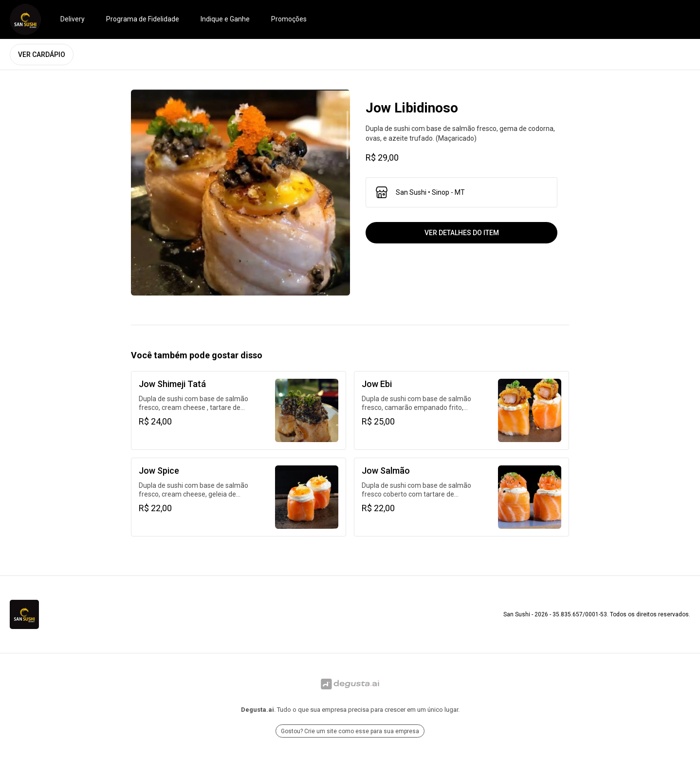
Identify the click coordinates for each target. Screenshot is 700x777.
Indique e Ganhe (225, 19)
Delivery (73, 19)
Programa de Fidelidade (143, 19)
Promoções (289, 19)
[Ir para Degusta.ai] (350, 684)
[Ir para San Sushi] (25, 19)
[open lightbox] (240, 193)
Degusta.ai (258, 710)
